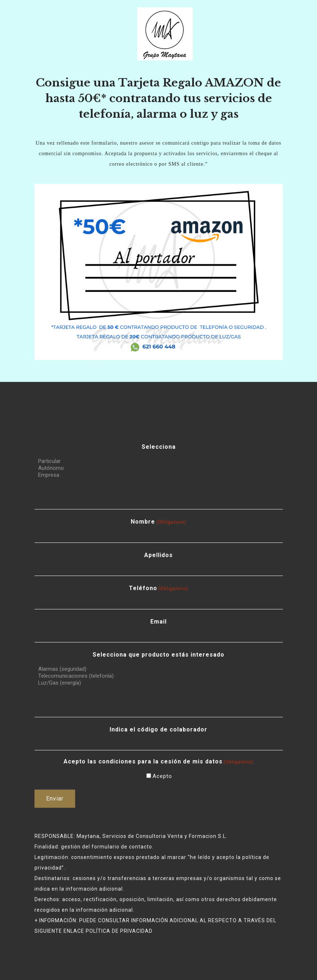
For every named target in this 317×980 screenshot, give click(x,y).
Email (158, 622)
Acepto (162, 776)
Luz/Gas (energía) (159, 683)
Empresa (159, 475)
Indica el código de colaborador (158, 729)
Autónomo (159, 468)
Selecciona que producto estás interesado (158, 655)
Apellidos (158, 555)
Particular (159, 461)
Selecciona (159, 447)
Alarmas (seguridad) (159, 669)
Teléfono (158, 588)
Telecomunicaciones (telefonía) (159, 676)
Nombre (158, 522)
